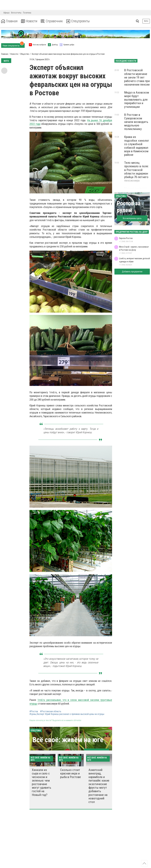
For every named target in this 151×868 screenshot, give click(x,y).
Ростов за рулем (129, 207)
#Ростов (34, 711)
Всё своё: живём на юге (68, 740)
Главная (9, 21)
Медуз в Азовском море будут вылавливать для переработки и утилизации (137, 100)
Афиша (6, 13)
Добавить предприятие (132, 272)
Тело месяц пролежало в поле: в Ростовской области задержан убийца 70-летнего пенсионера (136, 172)
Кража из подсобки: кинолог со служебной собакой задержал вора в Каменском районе (137, 146)
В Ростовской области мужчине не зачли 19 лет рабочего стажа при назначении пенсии (137, 77)
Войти (146, 21)
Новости (29, 21)
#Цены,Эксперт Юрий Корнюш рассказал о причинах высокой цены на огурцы (67, 714)
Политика (27, 13)
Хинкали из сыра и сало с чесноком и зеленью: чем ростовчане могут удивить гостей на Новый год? (42, 782)
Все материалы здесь (132, 218)
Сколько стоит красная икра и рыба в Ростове (70, 773)
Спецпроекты (79, 21)
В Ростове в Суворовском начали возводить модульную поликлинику (136, 122)
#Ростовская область (51, 711)
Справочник (52, 21)
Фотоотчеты (16, 13)
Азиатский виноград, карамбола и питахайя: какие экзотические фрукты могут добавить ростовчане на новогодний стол (99, 786)
